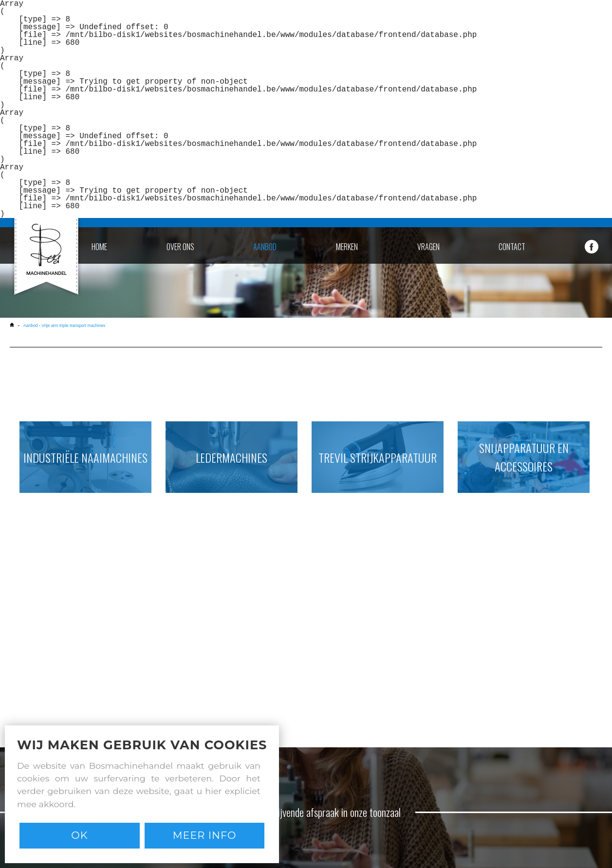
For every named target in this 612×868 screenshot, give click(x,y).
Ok (79, 835)
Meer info (205, 835)
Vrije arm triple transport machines (73, 325)
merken (347, 247)
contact (512, 247)
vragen (428, 247)
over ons (180, 247)
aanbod (265, 247)
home (99, 247)
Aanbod (31, 325)
